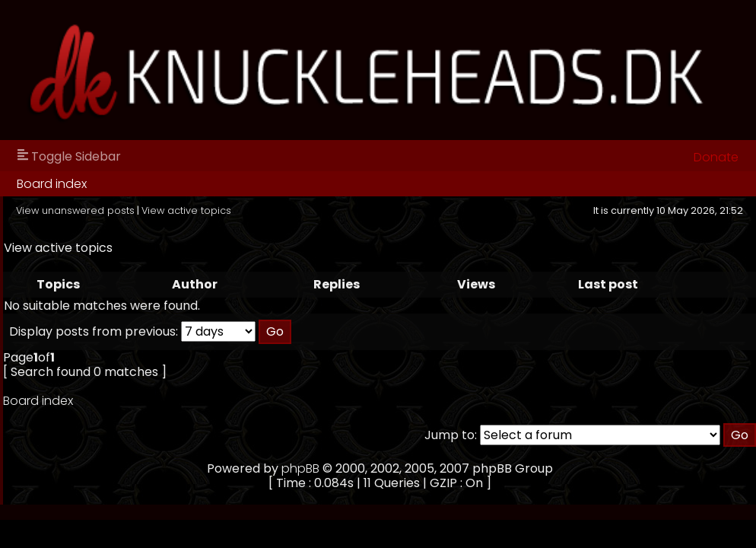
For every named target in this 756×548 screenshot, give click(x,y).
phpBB (300, 468)
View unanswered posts (75, 210)
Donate (716, 157)
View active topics (186, 210)
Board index (52, 184)
